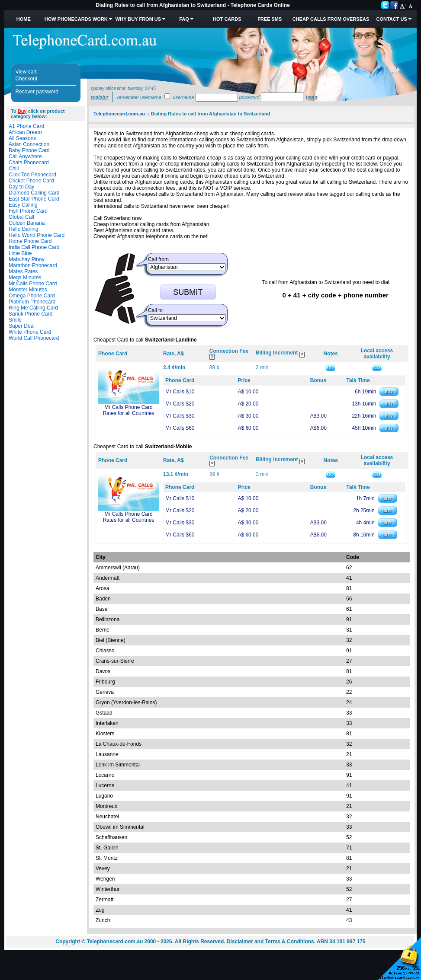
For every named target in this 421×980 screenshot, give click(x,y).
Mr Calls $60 (180, 428)
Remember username (139, 97)
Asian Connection (29, 144)
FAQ (184, 19)
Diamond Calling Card (34, 193)
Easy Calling (23, 205)
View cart (26, 72)
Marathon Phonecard (33, 265)
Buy (22, 111)
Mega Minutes (25, 278)
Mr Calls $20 (180, 404)
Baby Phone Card (29, 150)
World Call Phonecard (34, 338)
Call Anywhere (25, 156)
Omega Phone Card (32, 296)
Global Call (21, 217)
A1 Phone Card (26, 126)
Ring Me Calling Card (33, 308)
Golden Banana (27, 223)
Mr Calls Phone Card (33, 284)
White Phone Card (30, 332)
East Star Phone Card (34, 199)
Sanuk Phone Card (31, 314)
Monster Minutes (28, 290)
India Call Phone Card (34, 247)
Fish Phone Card (28, 211)
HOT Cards (227, 19)
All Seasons (22, 138)
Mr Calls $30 (180, 416)
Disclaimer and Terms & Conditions (270, 942)
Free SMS (270, 19)
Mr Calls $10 (180, 392)
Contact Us (391, 19)
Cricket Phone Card (31, 181)
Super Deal (22, 326)
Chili (14, 169)
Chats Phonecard (29, 163)
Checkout (27, 79)
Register (100, 97)
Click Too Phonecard (32, 175)
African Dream (25, 132)
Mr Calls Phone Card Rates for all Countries (129, 410)
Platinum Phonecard (32, 302)
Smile (15, 320)
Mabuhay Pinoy (27, 259)
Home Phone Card (30, 241)
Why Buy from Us (138, 19)
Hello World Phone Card (37, 235)
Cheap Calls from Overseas (331, 19)
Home (24, 19)
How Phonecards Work (76, 19)
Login (312, 97)
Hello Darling (24, 229)
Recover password (37, 92)
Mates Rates (23, 271)
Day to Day (21, 187)
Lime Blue (20, 253)
